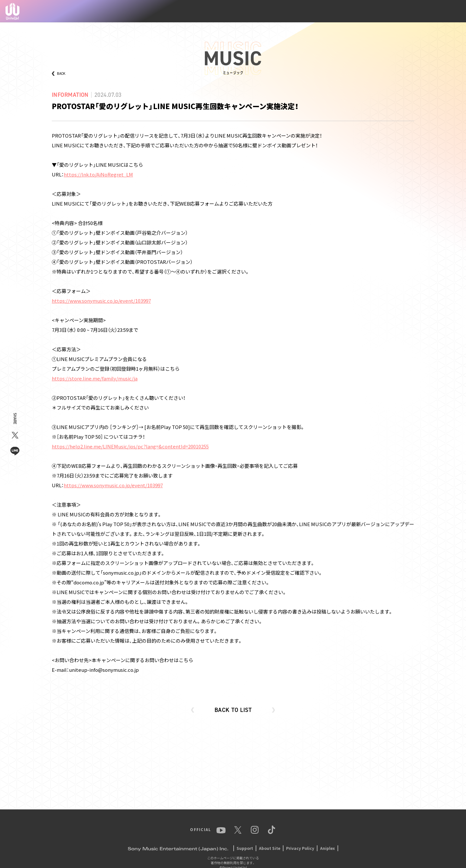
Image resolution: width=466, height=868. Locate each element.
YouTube (381, 11)
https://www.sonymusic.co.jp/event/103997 (101, 301)
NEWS (262, 11)
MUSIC (334, 11)
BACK (61, 74)
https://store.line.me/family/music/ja (95, 378)
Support (245, 848)
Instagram (419, 11)
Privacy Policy (300, 848)
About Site (270, 848)
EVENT (356, 11)
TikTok (446, 11)
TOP (243, 11)
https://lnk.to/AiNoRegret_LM (98, 174)
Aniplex (327, 848)
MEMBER (286, 11)
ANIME (311, 11)
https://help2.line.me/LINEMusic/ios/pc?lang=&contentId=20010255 (130, 446)
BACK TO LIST (233, 710)
